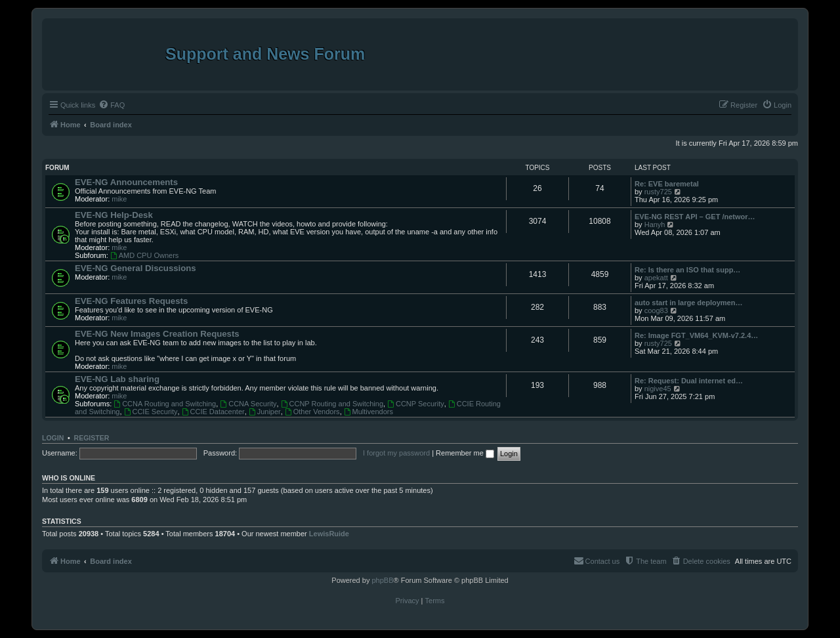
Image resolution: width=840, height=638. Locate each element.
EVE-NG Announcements (126, 182)
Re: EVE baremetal (667, 184)
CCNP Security (416, 404)
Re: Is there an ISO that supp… (687, 270)
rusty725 (658, 192)
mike (119, 199)
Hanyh (655, 224)
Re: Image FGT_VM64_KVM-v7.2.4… (696, 335)
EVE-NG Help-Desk (114, 215)
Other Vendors (312, 412)
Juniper (265, 412)
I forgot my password (396, 453)
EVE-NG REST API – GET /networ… (695, 217)
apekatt (656, 278)
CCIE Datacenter (213, 412)
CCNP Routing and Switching (332, 404)
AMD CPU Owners (145, 255)
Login (53, 438)
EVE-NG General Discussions (136, 268)
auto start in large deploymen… (688, 303)
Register (92, 438)
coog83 (656, 310)
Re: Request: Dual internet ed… (689, 381)
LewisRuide (329, 534)
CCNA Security (248, 404)
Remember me (465, 453)
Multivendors (368, 412)
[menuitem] (112, 105)
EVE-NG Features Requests (131, 301)
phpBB (382, 580)
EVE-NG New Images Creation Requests (157, 334)
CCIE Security (151, 412)
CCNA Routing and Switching (165, 404)
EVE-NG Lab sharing (117, 379)
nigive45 (658, 389)
